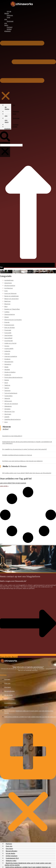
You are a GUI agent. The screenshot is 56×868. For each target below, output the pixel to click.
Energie (7, 322)
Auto (6, 291)
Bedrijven (7, 301)
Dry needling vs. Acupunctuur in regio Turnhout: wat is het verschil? (24, 449)
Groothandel (9, 341)
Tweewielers (8, 396)
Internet (7, 354)
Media (6, 367)
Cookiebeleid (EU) (10, 703)
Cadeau (7, 312)
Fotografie (8, 333)
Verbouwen (8, 401)
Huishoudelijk (9, 348)
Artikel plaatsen (11, 128)
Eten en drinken (10, 327)
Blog (6, 306)
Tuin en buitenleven (11, 393)
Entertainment (9, 325)
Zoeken (5, 143)
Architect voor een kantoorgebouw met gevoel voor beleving (22, 461)
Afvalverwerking (10, 285)
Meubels (7, 369)
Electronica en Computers (13, 320)
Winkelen (7, 409)
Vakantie (7, 398)
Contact (10, 27)
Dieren (7, 317)
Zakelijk (7, 417)
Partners (10, 15)
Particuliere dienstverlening (13, 377)
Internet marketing (11, 356)
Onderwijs (8, 375)
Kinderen (7, 359)
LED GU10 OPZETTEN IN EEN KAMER (13, 483)
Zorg (6, 422)
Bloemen (7, 304)
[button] (6, 68)
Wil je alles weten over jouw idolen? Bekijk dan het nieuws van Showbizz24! (27, 473)
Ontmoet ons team (12, 120)
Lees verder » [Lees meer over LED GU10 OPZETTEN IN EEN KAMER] (4, 486)
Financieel (8, 330)
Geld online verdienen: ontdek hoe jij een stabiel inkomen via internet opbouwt (30, 717)
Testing (7, 388)
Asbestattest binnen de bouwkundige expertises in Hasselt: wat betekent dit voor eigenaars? (27, 442)
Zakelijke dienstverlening (12, 419)
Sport (6, 383)
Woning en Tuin (10, 411)
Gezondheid (8, 338)
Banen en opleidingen (12, 296)
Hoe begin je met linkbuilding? (12, 436)
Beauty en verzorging (11, 299)
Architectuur (9, 288)
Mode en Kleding (10, 372)
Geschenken (8, 335)
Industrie (7, 351)
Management (9, 362)
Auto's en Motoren (10, 293)
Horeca (7, 346)
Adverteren (8, 283)
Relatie (7, 380)
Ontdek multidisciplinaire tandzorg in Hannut (17, 455)
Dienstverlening (10, 314)
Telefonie (7, 385)
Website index (9, 707)
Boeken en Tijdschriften (12, 309)
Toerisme (7, 390)
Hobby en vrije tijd (10, 343)
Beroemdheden (10, 691)
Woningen (8, 414)
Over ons (10, 115)
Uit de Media (10, 107)
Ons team (8, 687)
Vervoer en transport (11, 404)
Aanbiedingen (9, 280)
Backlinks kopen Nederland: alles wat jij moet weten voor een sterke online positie (28, 864)
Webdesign (8, 406)
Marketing (8, 364)
